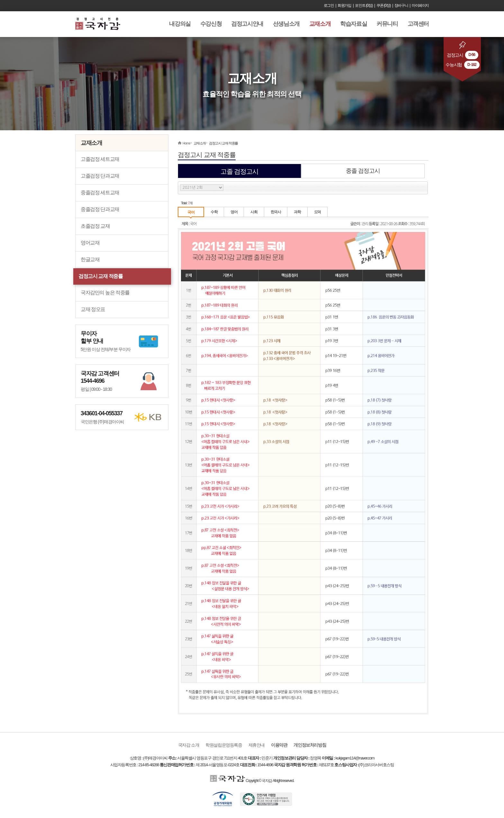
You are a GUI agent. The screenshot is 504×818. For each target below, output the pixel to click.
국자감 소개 (189, 745)
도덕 (317, 212)
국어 (191, 212)
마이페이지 (420, 5)
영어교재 (90, 243)
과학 (297, 212)
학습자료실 (353, 24)
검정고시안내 (247, 24)
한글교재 (90, 259)
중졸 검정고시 (363, 171)
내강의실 (180, 24)
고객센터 (418, 24)
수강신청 (211, 24)
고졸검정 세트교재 (100, 159)
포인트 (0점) (364, 5)
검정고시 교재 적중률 (101, 276)
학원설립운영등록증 (224, 745)
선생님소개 (286, 24)
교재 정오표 (93, 309)
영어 (234, 212)
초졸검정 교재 (95, 226)
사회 (254, 212)
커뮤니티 (387, 24)
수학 (214, 212)
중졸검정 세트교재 (100, 193)
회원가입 (344, 5)
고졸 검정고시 (240, 171)
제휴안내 (256, 745)
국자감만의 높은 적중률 (105, 293)
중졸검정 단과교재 (100, 209)
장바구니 (401, 5)
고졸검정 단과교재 (100, 176)
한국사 (276, 212)
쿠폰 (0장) (383, 5)
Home (186, 143)
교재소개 (320, 24)
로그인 (329, 5)
